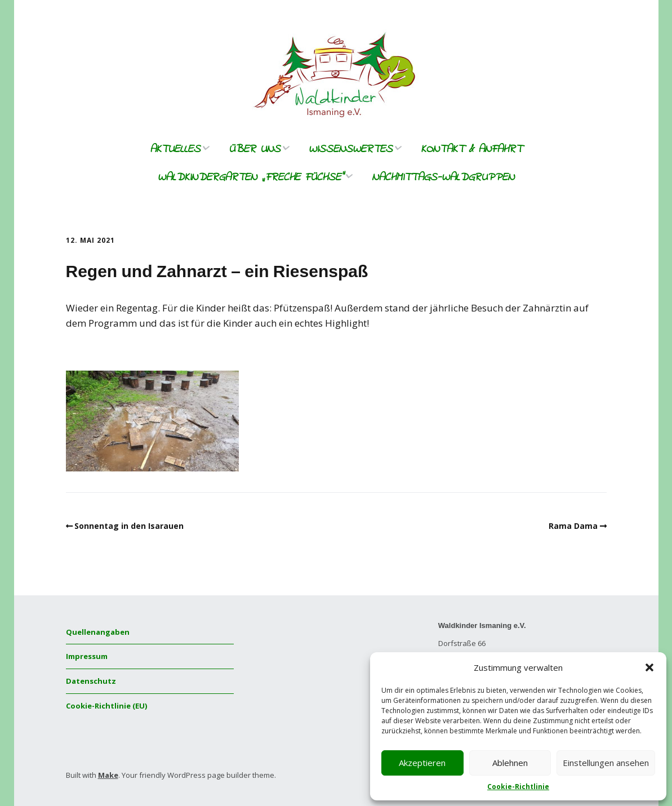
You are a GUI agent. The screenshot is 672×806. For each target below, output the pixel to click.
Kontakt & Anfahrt (471, 150)
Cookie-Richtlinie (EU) (106, 706)
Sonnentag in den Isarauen (129, 526)
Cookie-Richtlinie (518, 787)
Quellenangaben (98, 632)
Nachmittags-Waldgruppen (443, 178)
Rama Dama (573, 526)
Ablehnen (510, 763)
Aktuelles (175, 150)
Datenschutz (91, 681)
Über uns (255, 150)
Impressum (87, 656)
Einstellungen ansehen (606, 763)
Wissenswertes (351, 150)
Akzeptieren (422, 763)
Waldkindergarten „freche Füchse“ (251, 178)
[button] (649, 667)
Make (108, 775)
